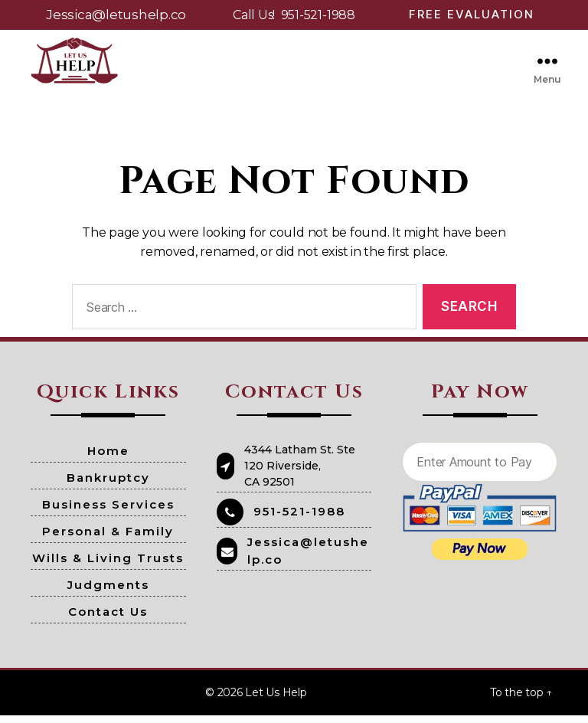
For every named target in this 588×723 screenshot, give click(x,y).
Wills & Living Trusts (108, 566)
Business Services (108, 512)
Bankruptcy (108, 485)
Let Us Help (276, 700)
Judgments (108, 592)
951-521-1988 (318, 15)
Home (108, 458)
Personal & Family (108, 539)
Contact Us (108, 619)
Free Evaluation (472, 14)
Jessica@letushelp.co (116, 15)
